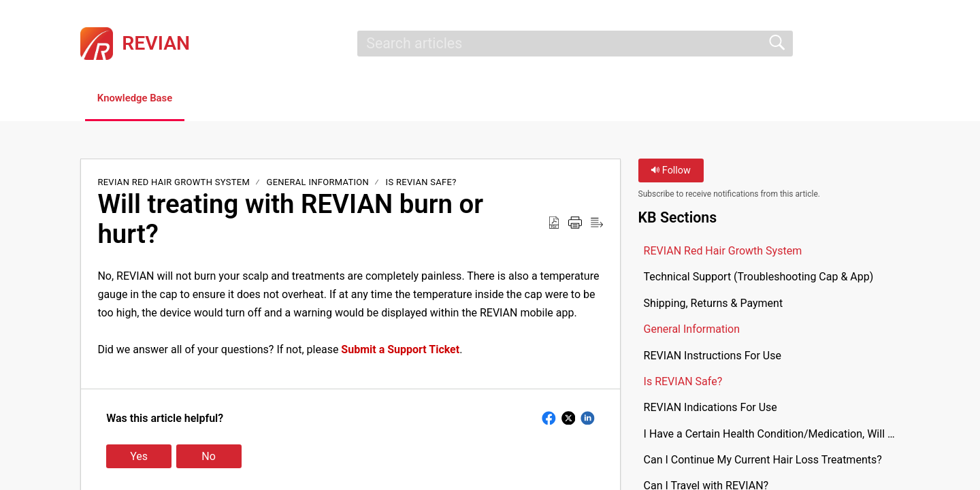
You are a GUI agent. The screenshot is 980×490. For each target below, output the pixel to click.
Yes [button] (139, 458)
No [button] (209, 458)
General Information (318, 183)
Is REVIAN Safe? (421, 183)
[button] (891, 44)
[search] (575, 44)
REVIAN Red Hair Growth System (175, 183)
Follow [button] (671, 172)
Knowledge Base (145, 99)
